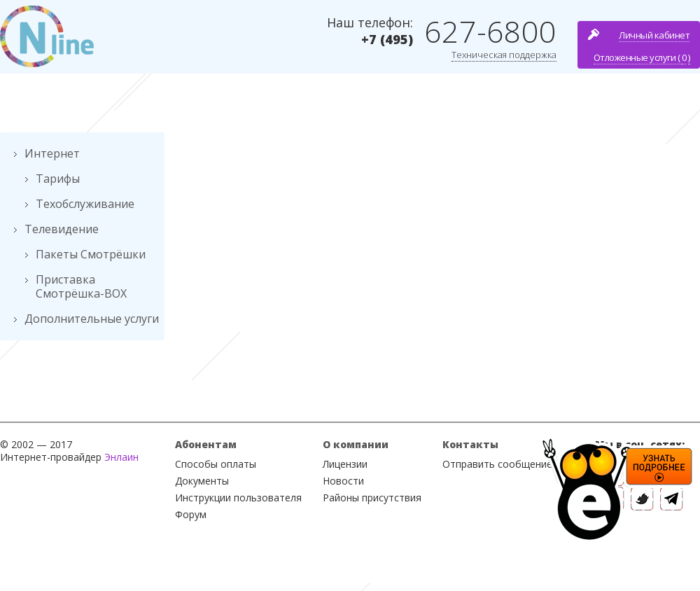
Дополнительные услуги (92, 319)
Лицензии (345, 464)
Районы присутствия (372, 498)
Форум (191, 514)
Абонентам (206, 444)
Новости (343, 481)
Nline (47, 36)
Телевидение (62, 229)
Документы (202, 481)
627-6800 (490, 31)
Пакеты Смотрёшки (91, 254)
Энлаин (121, 457)
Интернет (52, 153)
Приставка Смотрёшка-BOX (81, 286)
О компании (356, 444)
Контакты (470, 444)
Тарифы (58, 179)
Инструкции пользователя (238, 498)
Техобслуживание (85, 204)
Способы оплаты (216, 464)
